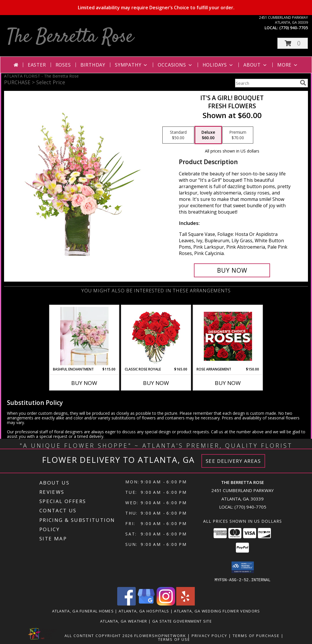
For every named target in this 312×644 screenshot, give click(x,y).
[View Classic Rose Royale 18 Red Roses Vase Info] (156, 336)
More (288, 65)
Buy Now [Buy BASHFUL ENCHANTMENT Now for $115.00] (84, 383)
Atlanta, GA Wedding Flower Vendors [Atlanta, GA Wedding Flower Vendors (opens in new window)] (217, 611)
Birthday (93, 65)
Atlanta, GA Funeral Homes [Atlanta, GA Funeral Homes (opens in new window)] (83, 611)
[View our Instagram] (166, 604)
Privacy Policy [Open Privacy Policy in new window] (209, 635)
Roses (63, 65)
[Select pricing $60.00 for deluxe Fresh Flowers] (208, 135)
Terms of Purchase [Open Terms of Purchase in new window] (256, 635)
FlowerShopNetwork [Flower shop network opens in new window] (160, 635)
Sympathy (132, 65)
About (256, 65)
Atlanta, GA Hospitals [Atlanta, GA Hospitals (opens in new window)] (144, 611)
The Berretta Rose (70, 37)
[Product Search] (266, 83)
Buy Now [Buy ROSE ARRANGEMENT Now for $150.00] (228, 383)
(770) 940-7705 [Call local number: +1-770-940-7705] (294, 28)
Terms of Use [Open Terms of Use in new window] (174, 639)
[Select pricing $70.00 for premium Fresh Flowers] (238, 135)
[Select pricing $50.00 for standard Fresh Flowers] (178, 135)
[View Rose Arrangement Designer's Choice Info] (228, 336)
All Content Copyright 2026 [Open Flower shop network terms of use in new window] (99, 635)
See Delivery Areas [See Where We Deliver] (233, 461)
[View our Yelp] (186, 604)
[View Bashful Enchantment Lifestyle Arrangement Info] (84, 336)
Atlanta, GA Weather (124, 621)
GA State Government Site (182, 621)
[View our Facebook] (126, 604)
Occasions (175, 65)
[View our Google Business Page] (146, 604)
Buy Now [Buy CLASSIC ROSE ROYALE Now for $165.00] (156, 383)
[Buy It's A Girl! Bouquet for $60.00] (232, 270)
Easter (37, 65)
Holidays (218, 65)
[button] (293, 43)
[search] (303, 83)
